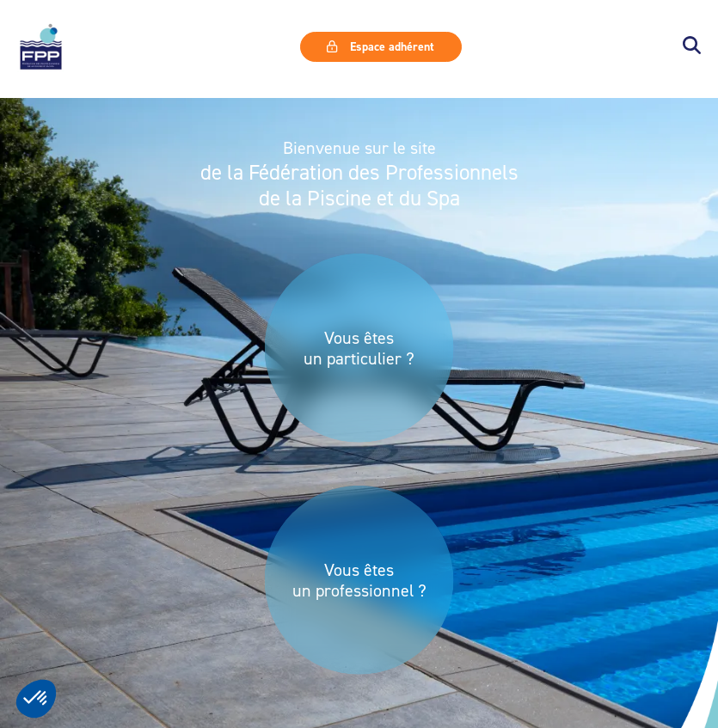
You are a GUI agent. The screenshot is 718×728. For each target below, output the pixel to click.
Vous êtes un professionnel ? (359, 580)
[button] (692, 47)
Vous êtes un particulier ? (359, 348)
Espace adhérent (380, 46)
